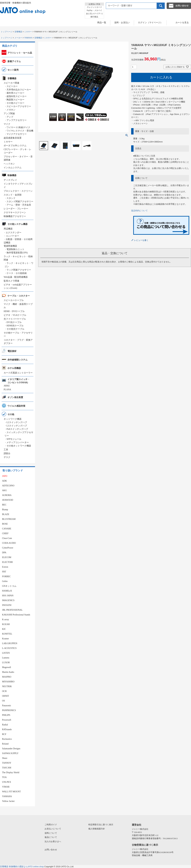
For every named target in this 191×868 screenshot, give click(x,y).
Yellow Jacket (8, 801)
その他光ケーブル (15, 329)
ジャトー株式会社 (140, 829)
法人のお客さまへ (53, 841)
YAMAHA (28, 38)
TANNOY (7, 763)
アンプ (10, 117)
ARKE (7, 386)
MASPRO (7, 677)
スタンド (11, 198)
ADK (4, 481)
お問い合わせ (51, 850)
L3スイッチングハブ (17, 426)
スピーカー (12, 86)
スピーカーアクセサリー (19, 106)
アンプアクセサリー (17, 120)
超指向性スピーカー (17, 96)
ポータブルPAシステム (15, 146)
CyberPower (8, 548)
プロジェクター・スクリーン (18, 191)
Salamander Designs (11, 749)
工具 (6, 450)
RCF (4, 734)
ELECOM (7, 557)
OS (4, 701)
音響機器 (18, 32)
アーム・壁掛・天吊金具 (19, 205)
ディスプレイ (10, 180)
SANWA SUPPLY (10, 753)
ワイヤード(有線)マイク (18, 127)
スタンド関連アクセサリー (20, 202)
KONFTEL (7, 634)
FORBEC (6, 576)
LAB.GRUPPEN (10, 643)
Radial (5, 725)
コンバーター (12, 236)
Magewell (7, 667)
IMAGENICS (8, 600)
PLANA (7, 390)
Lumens (6, 658)
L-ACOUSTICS (9, 648)
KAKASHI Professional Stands (16, 615)
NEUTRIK (7, 686)
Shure (5, 758)
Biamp (5, 510)
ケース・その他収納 (17, 273)
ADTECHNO (8, 486)
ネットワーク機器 (13, 419)
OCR (4, 691)
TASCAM (7, 768)
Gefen (5, 581)
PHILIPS (6, 715)
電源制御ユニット (15, 249)
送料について (51, 833)
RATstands (7, 729)
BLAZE (6, 514)
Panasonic (7, 706)
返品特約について (139, 211)
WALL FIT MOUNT (11, 792)
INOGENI (7, 605)
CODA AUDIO (9, 543)
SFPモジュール (14, 439)
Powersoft (7, 720)
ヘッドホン (9, 164)
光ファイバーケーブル (15, 319)
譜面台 (7, 453)
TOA (4, 777)
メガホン (11, 110)
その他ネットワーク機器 (19, 446)
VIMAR (6, 787)
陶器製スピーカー (15, 100)
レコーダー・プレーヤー (16, 209)
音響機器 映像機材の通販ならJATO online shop (22, 866)
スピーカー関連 (11, 83)
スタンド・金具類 (13, 195)
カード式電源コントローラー (18, 373)
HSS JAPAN (8, 596)
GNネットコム (9, 586)
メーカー (18, 38)
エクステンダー (14, 233)
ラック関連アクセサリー (19, 270)
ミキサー (28, 32)
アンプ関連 (9, 114)
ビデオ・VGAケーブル (15, 315)
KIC (4, 629)
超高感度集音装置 (13, 138)
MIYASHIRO (8, 682)
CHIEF (5, 533)
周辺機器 (8, 229)
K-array (6, 619)
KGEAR (6, 624)
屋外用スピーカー (15, 93)
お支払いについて (53, 829)
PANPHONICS (9, 710)
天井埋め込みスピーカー (19, 90)
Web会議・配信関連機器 (16, 277)
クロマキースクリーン (15, 212)
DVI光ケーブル (14, 322)
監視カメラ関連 (11, 281)
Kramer (5, 639)
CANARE (7, 529)
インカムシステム (13, 168)
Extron (5, 567)
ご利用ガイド (51, 825)
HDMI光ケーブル (15, 326)
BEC (4, 505)
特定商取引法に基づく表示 (101, 825)
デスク (7, 457)
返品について (51, 837)
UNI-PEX (7, 782)
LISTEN (6, 653)
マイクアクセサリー (17, 134)
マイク (7, 124)
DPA (4, 553)
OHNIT (6, 696)
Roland (5, 744)
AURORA (7, 495)
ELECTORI (7, 562)
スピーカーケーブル (14, 300)
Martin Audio (8, 672)
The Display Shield (11, 772)
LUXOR (6, 663)
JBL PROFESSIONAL (12, 610)
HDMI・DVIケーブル (14, 311)
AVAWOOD (8, 500)
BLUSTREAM (9, 519)
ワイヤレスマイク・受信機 (20, 131)
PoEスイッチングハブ (17, 429)
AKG (4, 490)
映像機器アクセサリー (15, 216)
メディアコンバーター (18, 442)
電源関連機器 (10, 246)
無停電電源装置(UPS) (17, 253)
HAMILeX (7, 591)
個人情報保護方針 (97, 829)
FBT (4, 572)
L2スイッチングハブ (17, 422)
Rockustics (7, 739)
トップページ (7, 32)
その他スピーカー (15, 103)
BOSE (5, 524)
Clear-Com (7, 538)
